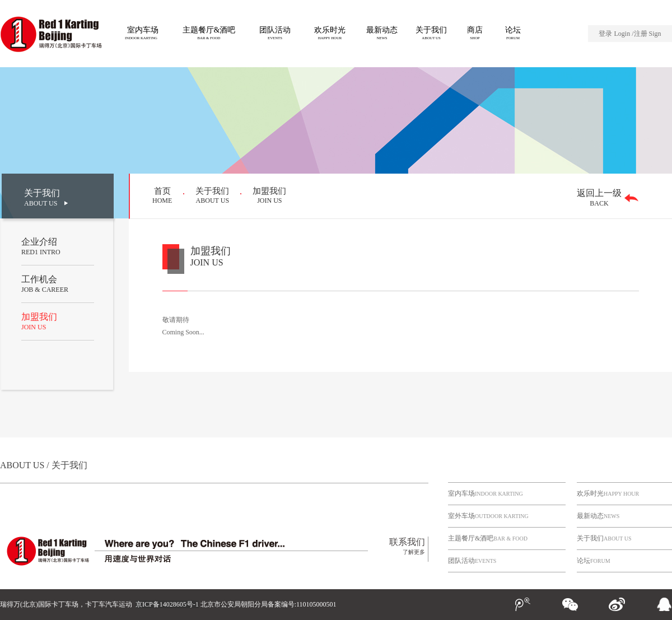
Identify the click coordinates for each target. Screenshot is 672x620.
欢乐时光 (608, 493)
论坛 (594, 561)
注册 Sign (648, 34)
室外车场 (488, 516)
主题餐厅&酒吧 (488, 538)
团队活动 (472, 561)
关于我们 (604, 538)
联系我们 (407, 542)
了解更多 (414, 552)
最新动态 (598, 516)
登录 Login (615, 34)
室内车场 (486, 493)
